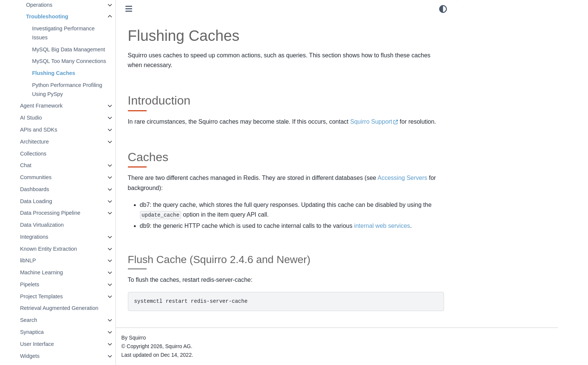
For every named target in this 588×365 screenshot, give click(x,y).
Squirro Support (391, 122)
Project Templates (61, 296)
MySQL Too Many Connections (89, 61)
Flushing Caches (73, 73)
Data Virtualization (62, 225)
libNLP (48, 260)
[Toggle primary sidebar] (149, 9)
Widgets (49, 356)
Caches (472, 33)
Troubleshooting (67, 16)
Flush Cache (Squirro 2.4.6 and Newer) (506, 48)
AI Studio (51, 118)
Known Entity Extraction (68, 249)
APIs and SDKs (58, 130)
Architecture (54, 142)
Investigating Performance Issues (83, 33)
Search (48, 320)
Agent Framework (61, 106)
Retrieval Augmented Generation (79, 308)
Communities (55, 177)
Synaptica (52, 332)
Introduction (476, 23)
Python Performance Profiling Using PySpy (87, 90)
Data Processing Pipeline (70, 213)
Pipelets (49, 284)
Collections (53, 154)
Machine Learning (61, 272)
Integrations (54, 237)
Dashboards (54, 189)
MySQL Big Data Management (88, 49)
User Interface (57, 344)
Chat (45, 165)
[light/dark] (443, 9)
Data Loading (56, 201)
